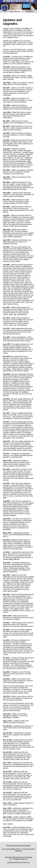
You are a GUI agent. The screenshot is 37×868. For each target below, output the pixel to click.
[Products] (15, 846)
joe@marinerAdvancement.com (18, 862)
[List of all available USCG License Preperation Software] (18, 850)
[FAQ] (21, 846)
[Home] (9, 846)
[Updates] (27, 846)
